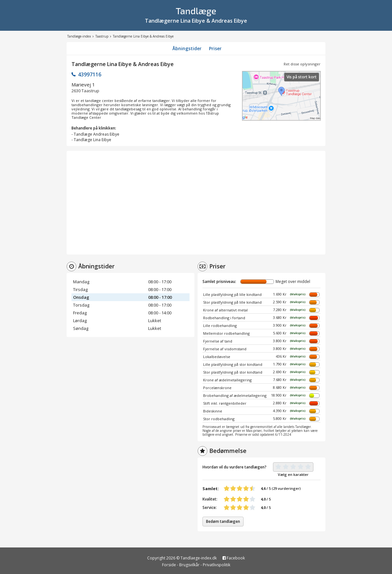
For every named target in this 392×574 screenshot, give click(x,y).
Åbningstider (187, 48)
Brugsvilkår (189, 565)
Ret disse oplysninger (302, 64)
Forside (169, 565)
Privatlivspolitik (217, 565)
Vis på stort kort (302, 77)
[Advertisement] (196, 203)
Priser (215, 48)
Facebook (234, 558)
